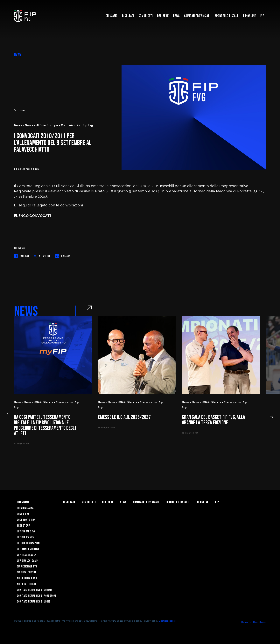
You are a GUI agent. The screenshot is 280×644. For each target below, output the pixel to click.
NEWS (18, 55)
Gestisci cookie (167, 621)
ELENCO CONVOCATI (32, 216)
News (176, 16)
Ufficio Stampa (25, 537)
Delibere (163, 16)
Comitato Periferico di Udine (34, 602)
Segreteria (24, 526)
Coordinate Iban (26, 520)
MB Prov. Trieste (27, 584)
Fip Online (249, 16)
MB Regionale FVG (27, 578)
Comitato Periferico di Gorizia (35, 590)
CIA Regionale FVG (27, 567)
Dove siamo (23, 514)
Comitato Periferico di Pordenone (37, 596)
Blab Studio (260, 622)
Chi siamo (112, 16)
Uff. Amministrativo (28, 549)
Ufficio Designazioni (28, 543)
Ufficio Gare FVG (26, 532)
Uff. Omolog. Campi (28, 561)
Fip (262, 16)
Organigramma (25, 508)
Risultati (128, 16)
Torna (20, 110)
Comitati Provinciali (197, 16)
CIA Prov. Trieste (27, 572)
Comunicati (146, 16)
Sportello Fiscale (227, 16)
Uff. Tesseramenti (28, 555)
